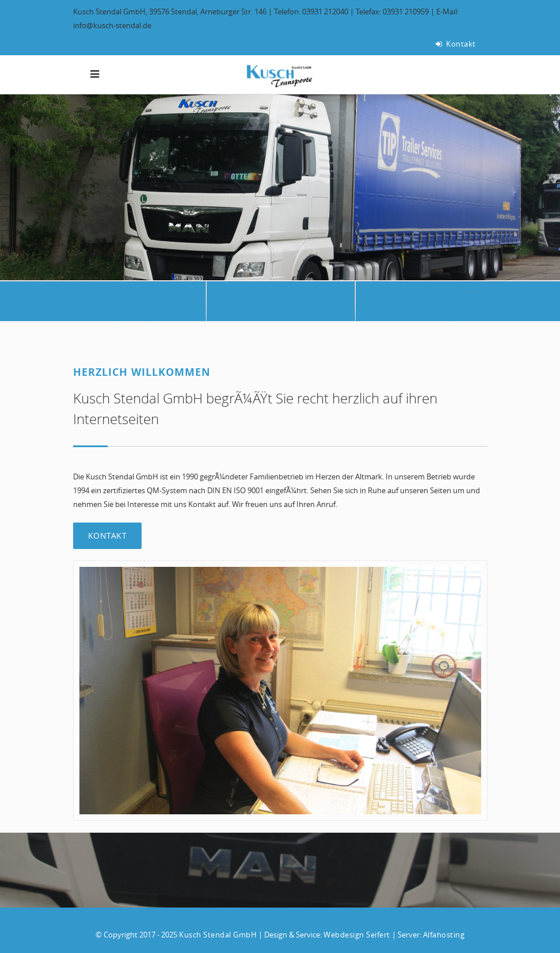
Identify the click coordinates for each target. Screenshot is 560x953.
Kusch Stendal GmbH (218, 935)
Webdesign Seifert (357, 935)
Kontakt (456, 44)
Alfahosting (444, 935)
